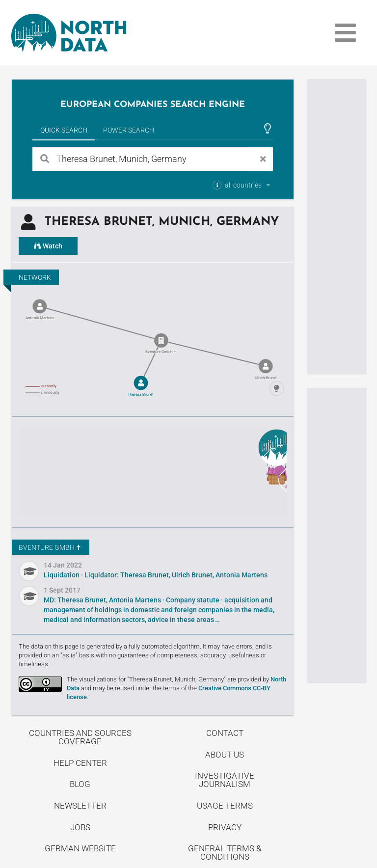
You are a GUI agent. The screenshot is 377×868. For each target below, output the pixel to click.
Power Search (129, 130)
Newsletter (80, 806)
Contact (225, 733)
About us (225, 755)
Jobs (80, 827)
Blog (80, 784)
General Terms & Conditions (225, 853)
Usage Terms (225, 806)
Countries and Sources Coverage (80, 737)
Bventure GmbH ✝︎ (50, 547)
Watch (48, 246)
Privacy (225, 827)
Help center (80, 763)
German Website (80, 848)
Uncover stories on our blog (153, 471)
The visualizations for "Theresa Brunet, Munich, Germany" (146, 679)
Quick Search (64, 130)
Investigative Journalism (225, 780)
